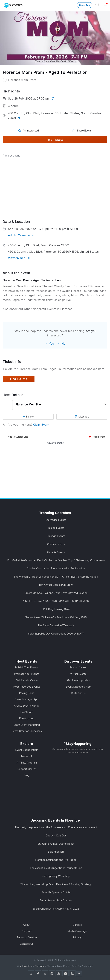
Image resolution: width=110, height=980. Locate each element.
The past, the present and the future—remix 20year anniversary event (56, 827)
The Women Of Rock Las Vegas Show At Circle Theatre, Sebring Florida (56, 577)
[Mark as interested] (28, 131)
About (27, 925)
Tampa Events (56, 528)
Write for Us (78, 693)
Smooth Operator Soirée (56, 892)
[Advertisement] (55, 182)
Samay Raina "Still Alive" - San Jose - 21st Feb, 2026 (56, 617)
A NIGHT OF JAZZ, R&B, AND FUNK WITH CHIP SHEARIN (56, 601)
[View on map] (19, 258)
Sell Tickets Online (27, 680)
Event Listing (27, 718)
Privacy (77, 937)
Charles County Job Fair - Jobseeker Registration (56, 568)
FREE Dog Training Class (56, 609)
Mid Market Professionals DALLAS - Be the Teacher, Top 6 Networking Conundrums (56, 560)
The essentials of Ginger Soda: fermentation (56, 868)
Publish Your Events (27, 667)
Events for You (78, 667)
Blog (27, 775)
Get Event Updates (78, 680)
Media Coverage (77, 931)
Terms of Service (27, 937)
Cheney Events (56, 544)
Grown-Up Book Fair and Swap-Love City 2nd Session (56, 593)
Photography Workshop (56, 876)
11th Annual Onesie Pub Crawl (56, 585)
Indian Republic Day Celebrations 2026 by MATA (56, 634)
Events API (27, 712)
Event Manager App (27, 699)
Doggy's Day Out (56, 835)
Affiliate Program (27, 763)
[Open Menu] (105, 5)
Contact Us (27, 944)
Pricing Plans (27, 693)
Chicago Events (56, 536)
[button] (19, 118)
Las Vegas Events (56, 520)
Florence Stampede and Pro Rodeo (56, 860)
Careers (77, 925)
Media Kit (27, 756)
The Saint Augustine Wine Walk (56, 625)
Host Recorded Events (27, 687)
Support (27, 931)
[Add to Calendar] (21, 235)
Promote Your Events (27, 674)
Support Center (27, 769)
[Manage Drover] (4, 4)
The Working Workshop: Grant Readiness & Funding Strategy (56, 884)
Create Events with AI (27, 706)
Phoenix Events (56, 552)
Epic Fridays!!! (56, 852)
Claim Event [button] (41, 425)
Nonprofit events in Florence (52, 309)
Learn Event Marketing (27, 725)
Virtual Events (78, 674)
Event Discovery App (78, 687)
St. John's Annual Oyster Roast (56, 844)
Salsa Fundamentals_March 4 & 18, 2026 (56, 909)
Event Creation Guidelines (27, 731)
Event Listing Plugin (27, 750)
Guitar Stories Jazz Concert (56, 900)
